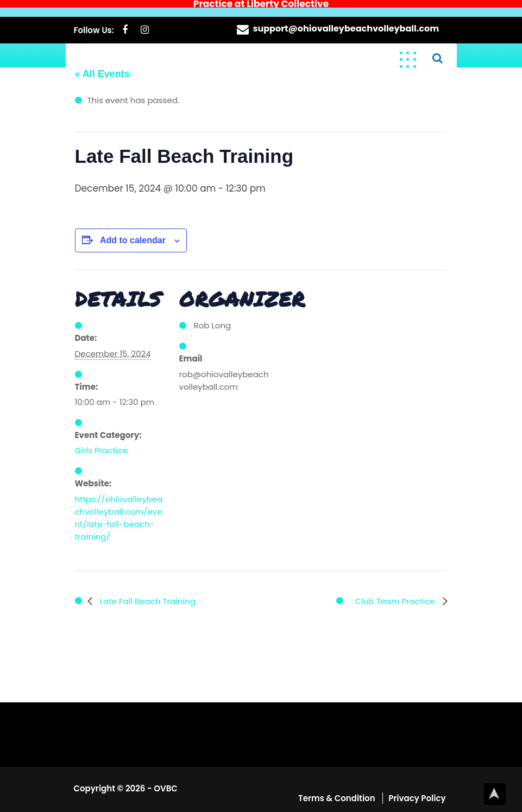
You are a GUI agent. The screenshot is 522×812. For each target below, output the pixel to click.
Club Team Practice (396, 594)
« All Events (102, 67)
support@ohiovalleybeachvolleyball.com (346, 21)
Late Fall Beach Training (147, 594)
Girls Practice (102, 443)
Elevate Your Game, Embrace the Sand (228, 50)
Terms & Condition (338, 791)
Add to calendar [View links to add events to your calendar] (133, 233)
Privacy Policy (417, 791)
